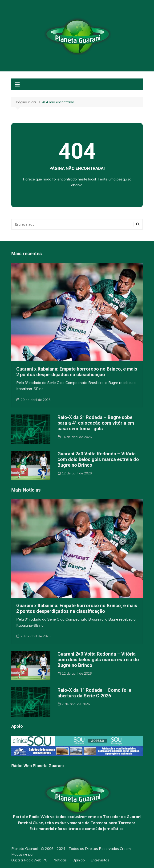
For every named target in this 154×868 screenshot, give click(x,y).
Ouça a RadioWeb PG (29, 860)
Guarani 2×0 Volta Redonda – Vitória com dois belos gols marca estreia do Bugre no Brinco (98, 459)
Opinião (79, 860)
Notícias (60, 860)
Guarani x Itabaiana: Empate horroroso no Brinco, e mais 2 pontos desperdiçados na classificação (77, 372)
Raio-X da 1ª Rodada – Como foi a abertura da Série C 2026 (94, 693)
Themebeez (45, 854)
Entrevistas (100, 860)
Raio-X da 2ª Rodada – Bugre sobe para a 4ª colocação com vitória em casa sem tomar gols (96, 423)
